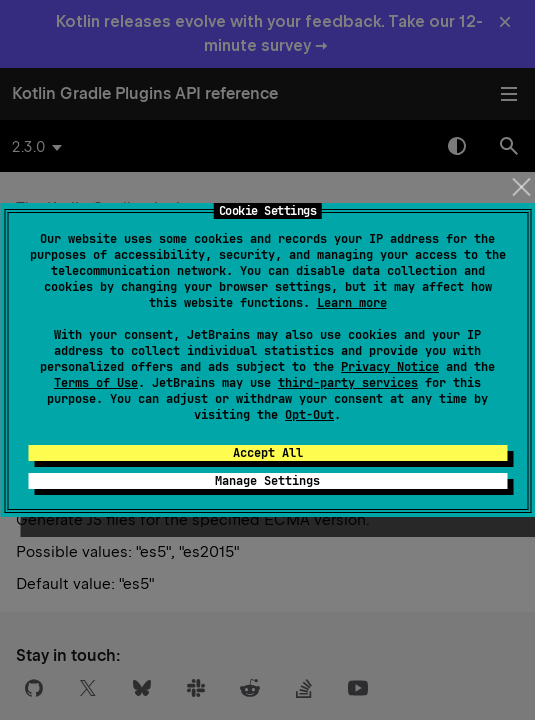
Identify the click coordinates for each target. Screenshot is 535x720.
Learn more (352, 303)
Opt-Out (309, 415)
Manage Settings (267, 481)
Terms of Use (96, 383)
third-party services (348, 383)
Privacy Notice (390, 367)
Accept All (268, 453)
